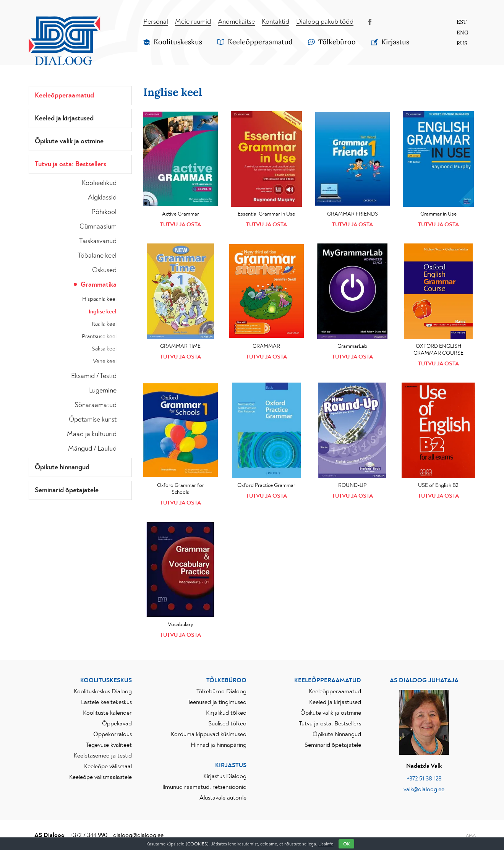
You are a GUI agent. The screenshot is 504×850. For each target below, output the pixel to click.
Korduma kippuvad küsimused (209, 734)
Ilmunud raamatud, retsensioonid (204, 787)
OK (346, 844)
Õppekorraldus (113, 734)
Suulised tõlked (227, 723)
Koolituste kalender (107, 713)
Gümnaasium (98, 227)
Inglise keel (103, 312)
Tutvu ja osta (181, 225)
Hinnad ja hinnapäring (219, 745)
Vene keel (105, 361)
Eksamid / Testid (94, 376)
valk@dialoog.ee (424, 789)
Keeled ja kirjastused (64, 118)
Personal (156, 22)
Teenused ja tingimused (217, 702)
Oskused (104, 270)
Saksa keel (104, 349)
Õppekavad (117, 723)
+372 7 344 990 (89, 835)
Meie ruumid (193, 22)
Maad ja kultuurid (92, 434)
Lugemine (103, 391)
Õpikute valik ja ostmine (69, 141)
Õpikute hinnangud (62, 467)
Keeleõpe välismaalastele (100, 777)
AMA (471, 835)
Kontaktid (275, 22)
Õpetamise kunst (93, 420)
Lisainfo (326, 844)
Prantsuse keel (99, 337)
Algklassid (102, 198)
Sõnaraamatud (96, 405)
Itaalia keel (104, 324)
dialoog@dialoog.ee (138, 835)
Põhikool (104, 212)
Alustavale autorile (223, 798)
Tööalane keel (97, 256)
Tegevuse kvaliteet (109, 745)
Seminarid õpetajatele (67, 490)
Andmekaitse (236, 22)
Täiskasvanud (98, 241)
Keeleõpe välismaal (108, 766)
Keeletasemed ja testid (103, 756)
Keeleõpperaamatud (64, 96)
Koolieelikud (99, 183)
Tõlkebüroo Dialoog (221, 691)
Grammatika (99, 285)
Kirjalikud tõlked (226, 713)
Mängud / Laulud (92, 449)
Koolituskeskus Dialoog (103, 691)
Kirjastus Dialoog (225, 776)
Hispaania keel (99, 299)
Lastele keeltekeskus (106, 702)
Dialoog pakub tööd (325, 22)
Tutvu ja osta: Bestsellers (70, 164)
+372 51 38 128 (424, 779)
